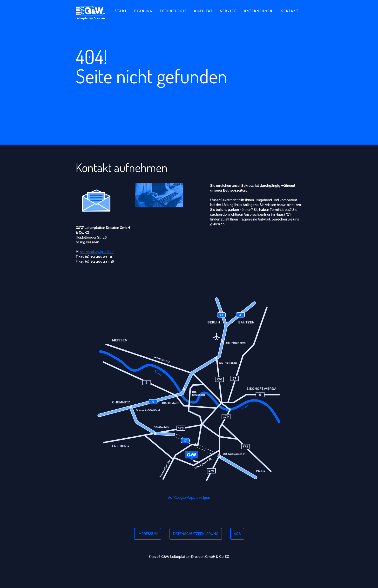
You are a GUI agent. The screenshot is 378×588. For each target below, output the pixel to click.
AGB (237, 534)
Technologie (173, 11)
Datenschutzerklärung (196, 534)
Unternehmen (258, 11)
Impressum (148, 534)
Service (228, 11)
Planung (143, 11)
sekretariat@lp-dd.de (97, 254)
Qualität (203, 11)
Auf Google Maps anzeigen (189, 499)
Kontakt (290, 11)
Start (121, 11)
